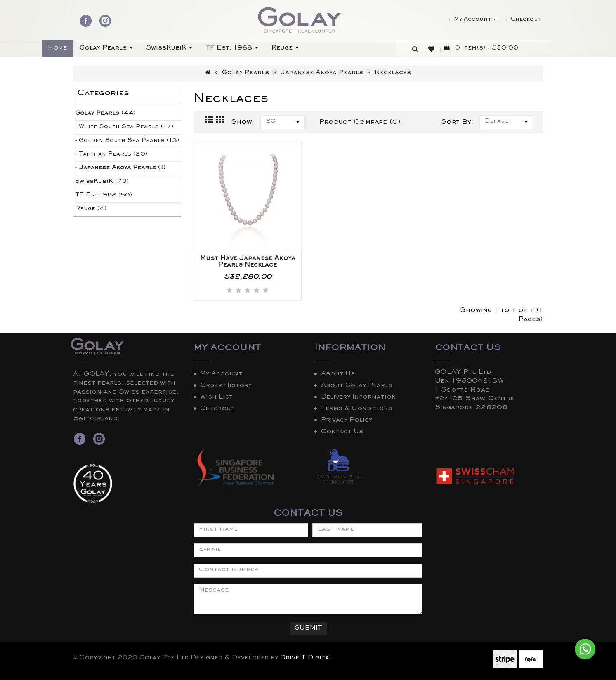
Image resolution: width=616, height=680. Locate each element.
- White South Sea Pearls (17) (124, 127)
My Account (221, 375)
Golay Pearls (245, 73)
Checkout (217, 409)
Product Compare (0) (360, 123)
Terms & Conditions (357, 409)
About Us (338, 375)
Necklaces (393, 73)
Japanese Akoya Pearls (322, 73)
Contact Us (342, 432)
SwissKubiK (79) (102, 182)
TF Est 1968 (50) (104, 196)
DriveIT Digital (306, 659)
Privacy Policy (347, 421)
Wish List (216, 398)
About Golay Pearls (357, 386)
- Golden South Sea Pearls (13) (127, 141)
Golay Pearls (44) (105, 114)
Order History (226, 386)
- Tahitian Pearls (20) (111, 155)
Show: (243, 123)
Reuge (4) (91, 209)
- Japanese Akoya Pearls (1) (120, 168)
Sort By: (457, 123)
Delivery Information (359, 398)
